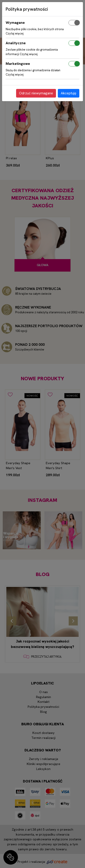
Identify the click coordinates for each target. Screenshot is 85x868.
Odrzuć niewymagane (36, 93)
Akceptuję (69, 93)
